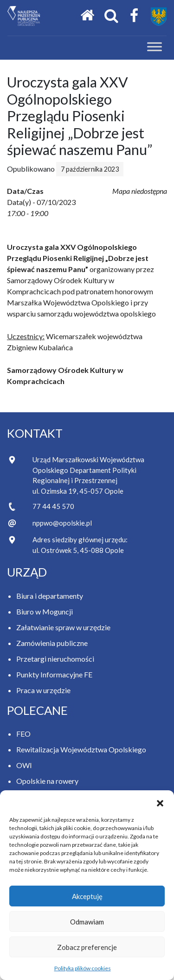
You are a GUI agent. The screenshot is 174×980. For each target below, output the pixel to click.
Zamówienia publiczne (52, 643)
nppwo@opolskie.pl (62, 523)
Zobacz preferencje (87, 947)
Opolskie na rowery (47, 781)
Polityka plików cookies (83, 968)
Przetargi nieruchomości (55, 659)
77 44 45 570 (53, 506)
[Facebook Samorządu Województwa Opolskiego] (134, 16)
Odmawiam (87, 922)
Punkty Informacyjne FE (54, 674)
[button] (160, 802)
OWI (24, 765)
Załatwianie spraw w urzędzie (63, 627)
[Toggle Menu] (155, 47)
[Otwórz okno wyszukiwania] (111, 16)
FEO (23, 734)
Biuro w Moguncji (45, 611)
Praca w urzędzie (43, 690)
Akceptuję (87, 896)
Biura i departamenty (50, 596)
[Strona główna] (87, 16)
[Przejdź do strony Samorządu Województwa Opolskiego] (159, 17)
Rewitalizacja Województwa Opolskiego (81, 749)
